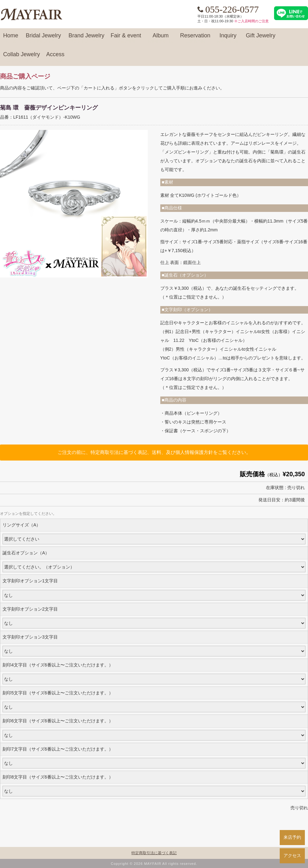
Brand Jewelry (86, 38)
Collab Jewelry (22, 57)
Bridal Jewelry (43, 38)
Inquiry (228, 38)
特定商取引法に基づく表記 (154, 853)
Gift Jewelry (261, 38)
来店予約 (292, 837)
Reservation (195, 38)
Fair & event (126, 38)
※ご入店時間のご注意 (251, 21)
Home (11, 38)
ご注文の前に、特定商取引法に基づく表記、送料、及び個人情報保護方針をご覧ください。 (154, 452)
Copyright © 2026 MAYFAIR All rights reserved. (154, 864)
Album (161, 38)
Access (55, 57)
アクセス (292, 855)
